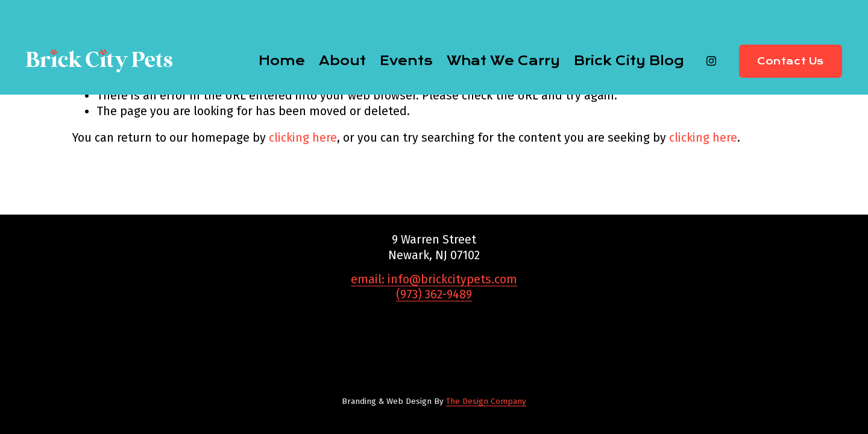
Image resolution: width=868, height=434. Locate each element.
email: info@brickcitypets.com (434, 279)
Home (282, 61)
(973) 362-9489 (434, 294)
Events (406, 61)
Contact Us (791, 61)
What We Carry (503, 61)
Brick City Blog (629, 61)
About (342, 61)
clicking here (303, 138)
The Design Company (486, 401)
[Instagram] (711, 61)
